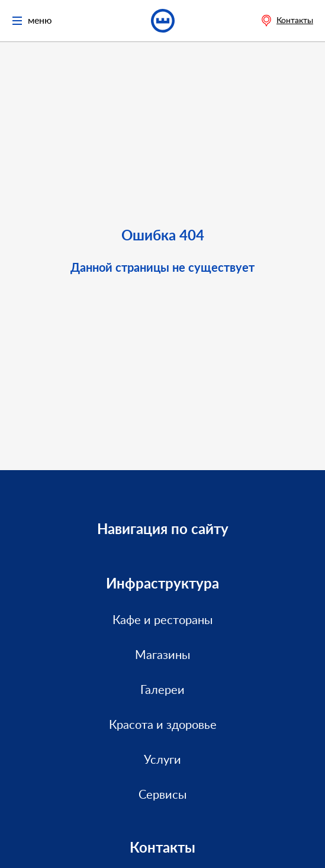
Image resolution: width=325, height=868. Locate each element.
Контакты (295, 21)
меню (32, 21)
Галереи (162, 690)
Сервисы (162, 795)
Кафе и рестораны (162, 621)
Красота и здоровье (163, 725)
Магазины (162, 655)
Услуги (162, 760)
